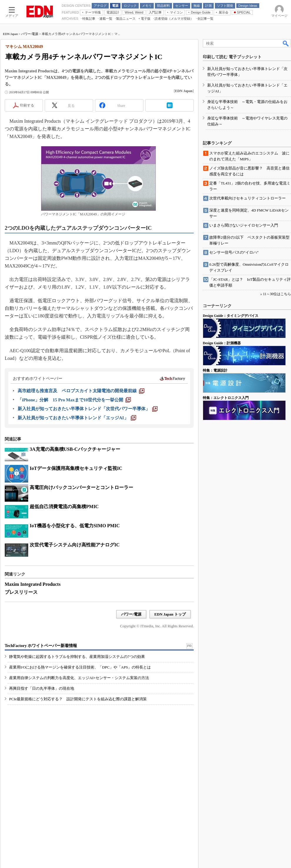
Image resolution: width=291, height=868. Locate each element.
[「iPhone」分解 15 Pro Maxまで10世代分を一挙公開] (74, 400)
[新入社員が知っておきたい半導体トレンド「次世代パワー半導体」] (88, 409)
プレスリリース (21, 592)
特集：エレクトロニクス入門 (226, 398)
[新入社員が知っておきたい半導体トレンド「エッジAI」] (77, 418)
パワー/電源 (30, 34)
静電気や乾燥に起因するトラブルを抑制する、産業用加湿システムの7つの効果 (77, 657)
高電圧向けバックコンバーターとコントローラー (81, 487)
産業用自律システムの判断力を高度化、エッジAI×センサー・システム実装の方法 (79, 678)
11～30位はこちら (277, 294)
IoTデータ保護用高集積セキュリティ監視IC (76, 468)
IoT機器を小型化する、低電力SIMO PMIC (75, 526)
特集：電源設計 (215, 370)
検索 (286, 43)
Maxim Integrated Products (33, 584)
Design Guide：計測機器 (222, 343)
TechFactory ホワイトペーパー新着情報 (41, 646)
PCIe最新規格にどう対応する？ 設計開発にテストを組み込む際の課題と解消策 (78, 699)
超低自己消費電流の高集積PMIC (64, 507)
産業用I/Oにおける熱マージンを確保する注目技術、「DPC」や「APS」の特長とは (80, 667)
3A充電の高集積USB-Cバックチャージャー (75, 449)
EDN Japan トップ (170, 614)
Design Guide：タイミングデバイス (231, 316)
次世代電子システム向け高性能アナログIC (75, 545)
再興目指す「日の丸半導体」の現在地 (42, 688)
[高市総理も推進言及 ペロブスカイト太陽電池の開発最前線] (81, 391)
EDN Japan (10, 34)
